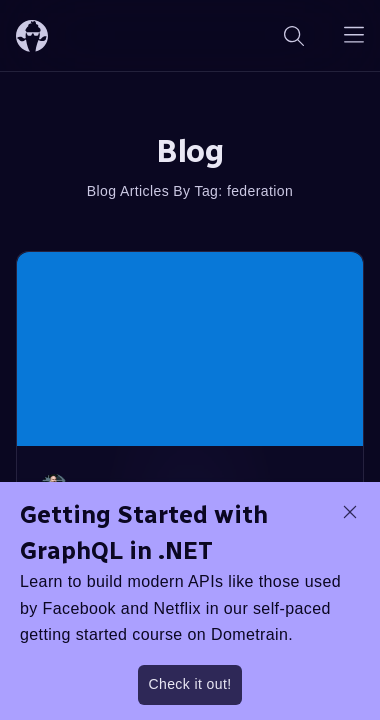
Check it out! (189, 684)
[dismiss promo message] (350, 512)
